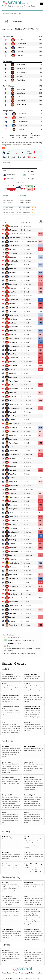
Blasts (4, 812)
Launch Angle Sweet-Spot (10, 695)
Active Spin (6, 852)
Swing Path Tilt (7, 795)
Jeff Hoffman (21, 89)
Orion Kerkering (22, 105)
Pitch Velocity (6, 837)
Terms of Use (6, 973)
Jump (26, 896)
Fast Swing (11, 643)
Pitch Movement (30, 837)
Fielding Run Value (30, 910)
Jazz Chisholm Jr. (22, 65)
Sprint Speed (6, 950)
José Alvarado (21, 93)
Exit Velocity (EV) (7, 674)
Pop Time (5, 883)
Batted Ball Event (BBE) (32, 695)
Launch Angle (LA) (30, 674)
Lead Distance (7, 896)
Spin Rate (27, 852)
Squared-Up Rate (30, 795)
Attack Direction (30, 777)
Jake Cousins (23, 125)
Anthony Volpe (13, 308)
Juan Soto (21, 48)
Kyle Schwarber (14, 261)
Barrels (4, 684)
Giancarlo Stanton (14, 238)
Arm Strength (29, 883)
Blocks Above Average (32, 929)
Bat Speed (5, 746)
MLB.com (40, 973)
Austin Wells (13, 269)
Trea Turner (12, 257)
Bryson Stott (13, 288)
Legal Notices (30, 973)
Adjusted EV (28, 722)
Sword (9, 646)
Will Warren (22, 114)
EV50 (4, 722)
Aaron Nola (22, 118)
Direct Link (6, 157)
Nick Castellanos (14, 338)
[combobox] (22, 13)
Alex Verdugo (21, 80)
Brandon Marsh (14, 234)
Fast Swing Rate (30, 746)
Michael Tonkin (23, 122)
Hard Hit (10, 638)
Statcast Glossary (14, 664)
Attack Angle (28, 762)
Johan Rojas (13, 292)
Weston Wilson (13, 226)
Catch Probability (8, 929)
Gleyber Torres (21, 68)
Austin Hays (13, 265)
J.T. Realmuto (22, 44)
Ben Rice (20, 52)
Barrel (10, 640)
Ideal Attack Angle (8, 777)
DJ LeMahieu (13, 311)
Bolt (26, 950)
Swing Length (7, 762)
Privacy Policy (18, 973)
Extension (5, 864)
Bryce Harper (13, 253)
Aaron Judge (13, 273)
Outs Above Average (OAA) (11, 910)
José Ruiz (22, 129)
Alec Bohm (21, 40)
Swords (27, 812)
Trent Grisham (13, 284)
